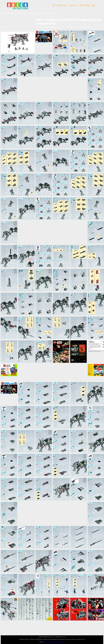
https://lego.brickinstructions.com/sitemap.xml (54, 642)
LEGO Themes (85, 5)
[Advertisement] (53, 89)
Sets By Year (62, 5)
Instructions (21, 13)
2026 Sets (73, 5)
